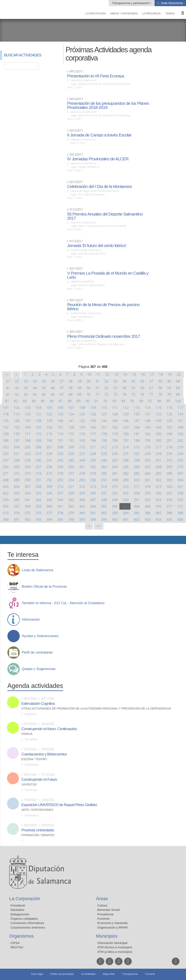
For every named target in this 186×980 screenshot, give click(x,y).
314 (104, 487)
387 (159, 513)
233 (148, 454)
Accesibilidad (88, 974)
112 (126, 407)
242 (60, 460)
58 (160, 388)
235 (169, 454)
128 (115, 414)
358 (27, 506)
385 (137, 513)
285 (159, 473)
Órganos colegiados (24, 919)
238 (17, 460)
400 (115, 519)
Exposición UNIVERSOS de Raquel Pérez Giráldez (59, 805)
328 (71, 493)
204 (17, 447)
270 (180, 467)
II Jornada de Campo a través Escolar (99, 135)
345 (71, 500)
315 (115, 487)
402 (137, 519)
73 (115, 394)
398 (93, 519)
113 (137, 407)
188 (27, 440)
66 (53, 394)
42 (17, 388)
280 (104, 473)
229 (104, 454)
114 (148, 407)
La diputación (96, 13)
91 (96, 401)
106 (60, 407)
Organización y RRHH (113, 927)
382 (104, 513)
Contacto (150, 974)
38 (160, 381)
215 (137, 447)
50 (88, 388)
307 (27, 487)
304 (180, 480)
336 (159, 493)
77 (151, 394)
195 (104, 440)
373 (6, 513)
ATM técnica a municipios (115, 947)
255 (17, 467)
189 (39, 440)
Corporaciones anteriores (28, 927)
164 (137, 427)
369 (148, 506)
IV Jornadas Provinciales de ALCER (98, 159)
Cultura (102, 905)
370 (159, 506)
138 (39, 421)
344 (60, 500)
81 (7, 401)
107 (71, 407)
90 (87, 401)
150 (169, 421)
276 (60, 473)
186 (6, 440)
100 (178, 401)
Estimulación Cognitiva (38, 704)
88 (70, 401)
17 (152, 374)
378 (60, 513)
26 (53, 381)
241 (49, 460)
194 (93, 440)
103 (27, 407)
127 (104, 414)
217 (159, 447)
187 (17, 440)
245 (93, 460)
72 (106, 394)
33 (115, 381)
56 (142, 388)
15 (134, 374)
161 (104, 427)
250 (148, 460)
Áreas (102, 899)
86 (52, 401)
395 (60, 519)
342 (39, 500)
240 (39, 460)
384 (126, 513)
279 (93, 473)
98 (159, 401)
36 (142, 381)
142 (82, 421)
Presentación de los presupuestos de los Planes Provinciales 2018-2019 (108, 105)
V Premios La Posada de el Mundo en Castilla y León (108, 275)
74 (124, 394)
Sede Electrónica (171, 3)
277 (71, 473)
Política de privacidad (62, 974)
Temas (170, 13)
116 (169, 407)
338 (180, 493)
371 (169, 506)
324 (27, 493)
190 (49, 440)
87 (61, 401)
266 (137, 467)
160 (93, 427)
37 (151, 381)
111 (115, 407)
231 (126, 454)
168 (180, 427)
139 (49, 421)
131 (148, 414)
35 (133, 381)
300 (137, 480)
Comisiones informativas (27, 923)
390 (6, 519)
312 (82, 487)
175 (71, 434)
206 (39, 447)
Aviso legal (37, 974)
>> (99, 526)
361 (60, 506)
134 (180, 414)
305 (6, 487)
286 (169, 473)
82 (16, 401)
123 (60, 414)
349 (115, 500)
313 (93, 487)
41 (8, 388)
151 (180, 421)
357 (17, 506)
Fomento (103, 919)
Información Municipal (112, 943)
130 (137, 414)
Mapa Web (109, 974)
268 (159, 467)
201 (169, 440)
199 (148, 440)
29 (80, 381)
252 (169, 460)
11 (98, 374)
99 (168, 401)
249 (137, 460)
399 (104, 519)
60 (178, 388)
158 (71, 427)
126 (93, 414)
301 (148, 480)
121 (39, 414)
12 (107, 374)
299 (126, 480)
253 (180, 460)
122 (49, 414)
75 (133, 394)
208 (60, 447)
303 (169, 480)
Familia (27, 734)
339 (6, 500)
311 (71, 487)
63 (26, 394)
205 (27, 447)
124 (71, 414)
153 (17, 427)
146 (126, 421)
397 (82, 519)
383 (115, 513)
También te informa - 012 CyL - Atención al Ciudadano (63, 603)
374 (17, 513)
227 (82, 454)
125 (82, 414)
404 (159, 519)
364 (93, 506)
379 (71, 513)
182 (148, 434)
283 (137, 473)
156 (49, 427)
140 (60, 421)
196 (115, 440)
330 (93, 493)
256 (27, 467)
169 (6, 434)
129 (126, 414)
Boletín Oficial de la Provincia (44, 587)
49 (80, 388)
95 (132, 401)
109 (93, 407)
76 (142, 394)
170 (17, 434)
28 (71, 381)
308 (39, 487)
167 (169, 427)
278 (82, 473)
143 (93, 421)
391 (17, 519)
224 (49, 454)
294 (71, 480)
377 (49, 513)
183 (159, 434)
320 (169, 487)
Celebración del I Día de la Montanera (99, 186)
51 (98, 388)
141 (71, 421)
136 (17, 421)
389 (180, 513)
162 (115, 427)
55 (133, 388)
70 (88, 394)
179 (115, 434)
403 (148, 519)
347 (93, 500)
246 (104, 460)
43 (26, 388)
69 (80, 394)
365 (104, 506)
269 (169, 467)
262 (93, 467)
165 (148, 427)
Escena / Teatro (34, 759)
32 (106, 381)
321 (180, 487)
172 (39, 434)
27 (62, 381)
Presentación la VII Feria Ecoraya (96, 76)
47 (62, 388)
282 (126, 473)
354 (169, 500)
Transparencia (130, 974)
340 (17, 500)
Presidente (18, 905)
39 (169, 381)
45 (44, 388)
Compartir (5, 540)
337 (169, 493)
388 (169, 513)
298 (115, 480)
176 (82, 434)
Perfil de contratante (37, 653)
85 (43, 401)
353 (159, 500)
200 (159, 440)
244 (82, 460)
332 (115, 493)
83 (25, 401)
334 (137, 493)
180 (126, 434)
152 (6, 427)
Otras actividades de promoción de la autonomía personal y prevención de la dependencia (96, 709)
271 (6, 473)
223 (39, 454)
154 (27, 427)
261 (82, 467)
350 (126, 500)
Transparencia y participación (131, 3)
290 (27, 480)
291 (39, 480)
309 (49, 487)
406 (180, 519)
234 (159, 454)
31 (98, 381)
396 (71, 519)
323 (17, 493)
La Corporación (25, 899)
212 (104, 447)
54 (124, 388)
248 (126, 460)
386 (148, 513)
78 (160, 394)
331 (104, 493)
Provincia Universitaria (38, 830)
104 (39, 407)
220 (6, 454)
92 (105, 401)
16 (143, 374)
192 (71, 440)
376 (39, 513)
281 (115, 473)
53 (115, 388)
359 (39, 506)
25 (44, 381)
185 (180, 434)
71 (98, 394)
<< (7, 375)
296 (93, 480)
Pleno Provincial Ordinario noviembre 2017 (104, 336)
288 (6, 480)
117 (180, 407)
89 (79, 401)
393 (39, 519)
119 (17, 414)
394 (49, 519)
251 (159, 460)
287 (180, 473)
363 (82, 506)
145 (115, 421)
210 (82, 447)
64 (35, 394)
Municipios (107, 936)
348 (104, 500)
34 (124, 381)
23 (26, 381)
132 (159, 414)
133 (169, 414)
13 (116, 374)
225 (60, 454)
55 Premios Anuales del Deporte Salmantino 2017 (105, 216)
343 (49, 500)
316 (126, 487)
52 (106, 388)
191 (60, 440)
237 (6, 460)
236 (180, 454)
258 (49, 467)
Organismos (21, 936)
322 (6, 493)
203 (6, 447)
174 (60, 434)
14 (125, 374)
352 (148, 500)
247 (115, 460)
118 (6, 414)
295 (82, 480)
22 (17, 381)
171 (27, 434)
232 (137, 454)
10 (89, 374)
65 (44, 394)
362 (71, 506)
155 (39, 427)
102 (17, 407)
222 (27, 454)
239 (27, 460)
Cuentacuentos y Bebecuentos (44, 754)
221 (17, 454)
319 (159, 487)
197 (126, 440)
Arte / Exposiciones (37, 810)
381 (93, 513)
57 (151, 388)
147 (137, 421)
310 (60, 487)
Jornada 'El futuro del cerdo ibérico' (97, 246)
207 (49, 447)
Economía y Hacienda (113, 923)
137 (27, 421)
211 (93, 447)
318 (148, 487)
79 (169, 394)
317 (137, 487)
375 (27, 513)
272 (17, 473)
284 (148, 473)
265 (126, 467)
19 (170, 374)
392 (27, 519)
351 (137, 500)
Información (31, 620)
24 (35, 381)
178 (104, 434)
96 (141, 401)
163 (126, 427)
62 (17, 394)
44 (35, 388)
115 (159, 407)
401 (126, 519)
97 (150, 401)
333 (126, 493)
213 (115, 447)
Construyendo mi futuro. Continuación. (49, 729)
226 (71, 454)
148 (148, 421)
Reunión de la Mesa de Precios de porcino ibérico (103, 307)
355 (180, 500)
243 (71, 460)
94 (123, 401)
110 (104, 407)
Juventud (29, 785)
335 (148, 493)
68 (71, 394)
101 (6, 407)
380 (82, 513)
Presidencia (105, 914)
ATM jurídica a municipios (115, 952)
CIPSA (15, 943)
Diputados (17, 910)
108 (82, 407)
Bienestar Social (109, 910)
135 (6, 421)
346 (82, 500)
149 (159, 421)
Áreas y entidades (124, 13)
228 (93, 454)
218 (169, 447)
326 (49, 493)
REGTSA (17, 947)
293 (60, 480)
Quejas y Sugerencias (39, 669)
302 (159, 480)
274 (39, 473)
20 (179, 374)
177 (93, 434)
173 (49, 434)
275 (49, 473)
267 (148, 467)
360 (49, 506)
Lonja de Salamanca (38, 570)
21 (8, 381)
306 (17, 487)
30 (88, 381)
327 (60, 493)
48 (71, 388)
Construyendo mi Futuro (39, 780)
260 (71, 467)
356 (6, 506)
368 (137, 506)
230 (115, 454)
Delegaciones (20, 914)
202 (180, 440)
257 (39, 467)
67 (62, 394)
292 (49, 480)
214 (126, 447)
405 (169, 519)
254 (6, 467)
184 (169, 434)
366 (115, 506)
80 (178, 394)
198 (137, 440)
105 (49, 407)
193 (82, 440)
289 (17, 480)
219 (180, 447)
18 (161, 374)
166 (159, 427)
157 (60, 427)
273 (27, 473)
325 (39, 493)
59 (169, 388)
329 (82, 493)
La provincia (151, 13)
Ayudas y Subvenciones (40, 636)
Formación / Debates (38, 835)
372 (180, 506)
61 (8, 394)
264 (115, 467)
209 (71, 447)
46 (53, 388)
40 (178, 381)
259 (60, 467)
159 (82, 427)
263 (104, 467)
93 (114, 401)
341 (27, 500)
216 (148, 447)
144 (104, 421)
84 (34, 401)
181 (137, 434)
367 (126, 506)
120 (27, 414)
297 (104, 480)
